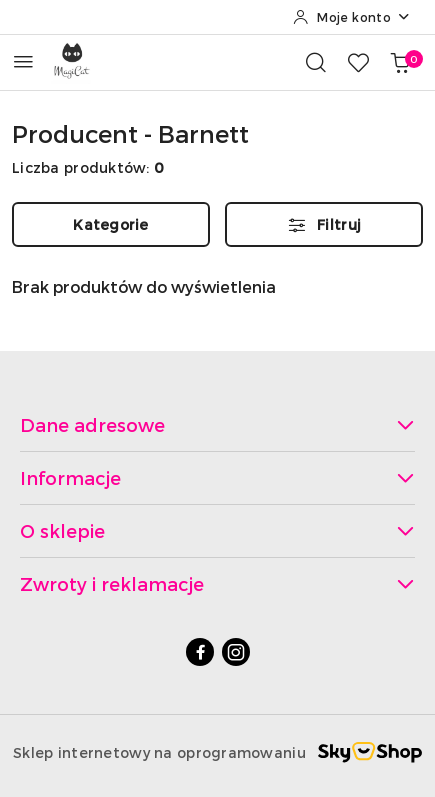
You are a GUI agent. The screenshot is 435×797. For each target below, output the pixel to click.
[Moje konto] (352, 17)
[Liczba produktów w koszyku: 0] (400, 62)
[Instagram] (236, 652)
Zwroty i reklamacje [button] (217, 583)
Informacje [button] (217, 477)
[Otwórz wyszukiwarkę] (316, 62)
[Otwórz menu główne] (23, 61)
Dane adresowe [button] (217, 424)
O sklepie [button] (217, 530)
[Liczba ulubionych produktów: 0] (358, 62)
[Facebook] (200, 652)
